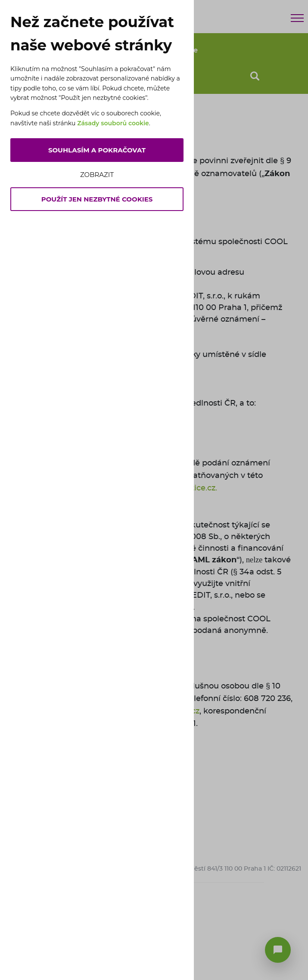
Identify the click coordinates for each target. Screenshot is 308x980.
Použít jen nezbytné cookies (97, 199)
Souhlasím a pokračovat (97, 150)
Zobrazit (97, 175)
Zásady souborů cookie (113, 123)
